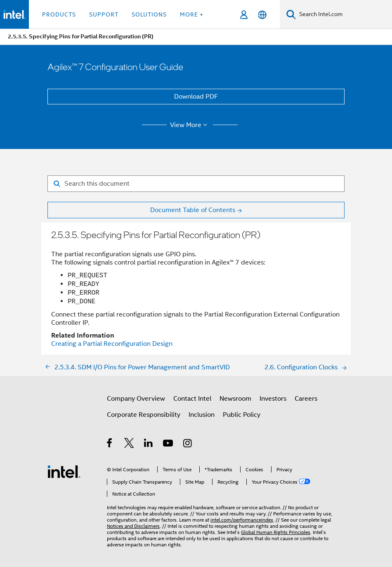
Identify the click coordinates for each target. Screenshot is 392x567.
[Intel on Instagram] (188, 444)
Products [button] (59, 14)
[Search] (291, 14)
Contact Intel (192, 399)
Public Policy (242, 415)
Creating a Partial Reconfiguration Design (112, 344)
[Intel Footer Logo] (64, 471)
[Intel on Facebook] (110, 444)
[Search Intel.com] (344, 14)
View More (190, 125)
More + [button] (192, 14)
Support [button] (104, 14)
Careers (306, 399)
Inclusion (202, 415)
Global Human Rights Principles (276, 532)
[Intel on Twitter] (129, 444)
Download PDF (196, 97)
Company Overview (136, 399)
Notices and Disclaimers (133, 526)
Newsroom (235, 399)
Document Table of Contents (193, 210)
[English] (262, 15)
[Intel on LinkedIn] (149, 444)
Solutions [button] (149, 14)
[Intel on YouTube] (169, 444)
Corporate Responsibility (144, 415)
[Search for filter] (196, 184)
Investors (273, 399)
